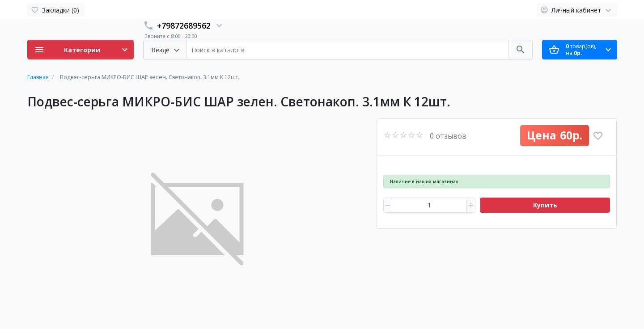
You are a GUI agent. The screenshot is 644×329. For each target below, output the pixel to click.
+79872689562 (184, 25)
